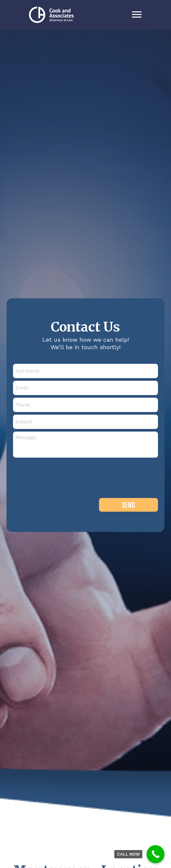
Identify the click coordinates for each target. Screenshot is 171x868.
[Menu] (137, 15)
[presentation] (63, 475)
